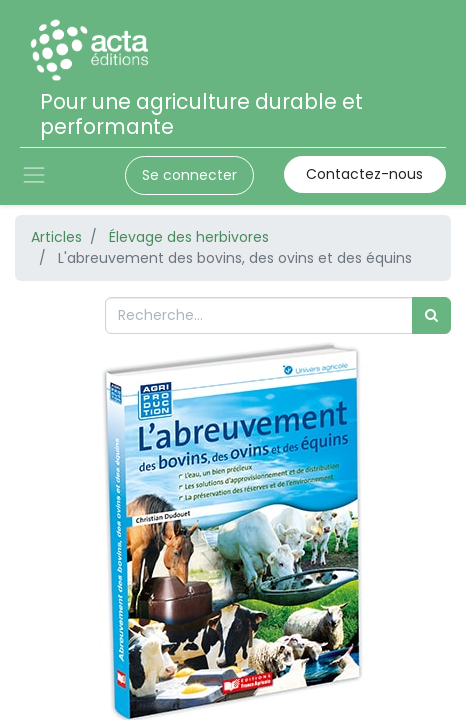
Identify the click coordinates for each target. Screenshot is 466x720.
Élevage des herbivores (189, 237)
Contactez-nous (364, 174)
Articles (56, 237)
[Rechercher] (431, 315)
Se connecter (189, 175)
